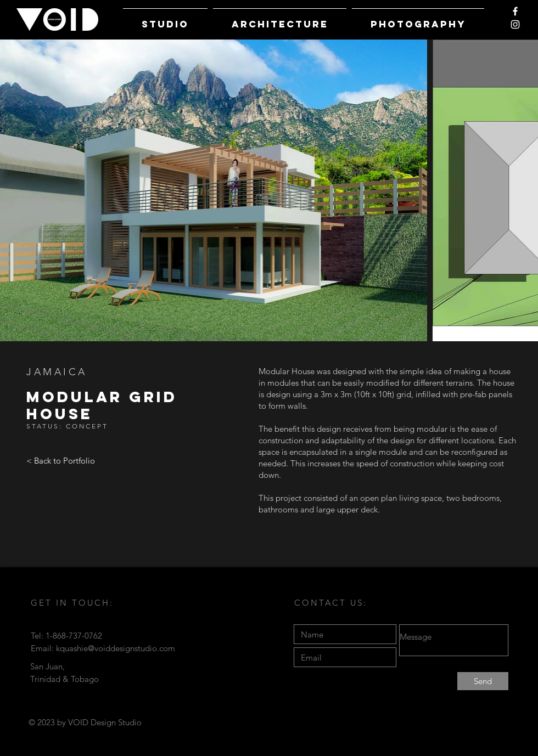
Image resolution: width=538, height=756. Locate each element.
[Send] (483, 681)
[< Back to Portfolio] (61, 461)
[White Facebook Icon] (515, 11)
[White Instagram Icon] (515, 24)
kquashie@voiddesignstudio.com (116, 648)
